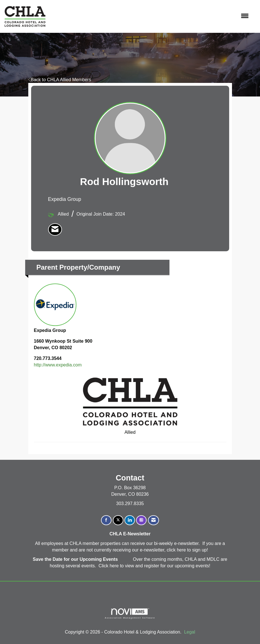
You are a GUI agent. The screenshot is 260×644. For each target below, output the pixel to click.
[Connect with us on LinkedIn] (130, 520)
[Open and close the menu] (150, 16)
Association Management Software (130, 614)
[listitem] (55, 229)
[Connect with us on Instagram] (141, 520)
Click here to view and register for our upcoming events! (154, 566)
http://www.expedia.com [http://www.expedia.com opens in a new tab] (58, 365)
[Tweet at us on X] (118, 520)
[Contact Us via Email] (153, 520)
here (182, 550)
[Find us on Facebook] (106, 520)
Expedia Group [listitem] (55, 308)
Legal (190, 632)
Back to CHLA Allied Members (60, 80)
